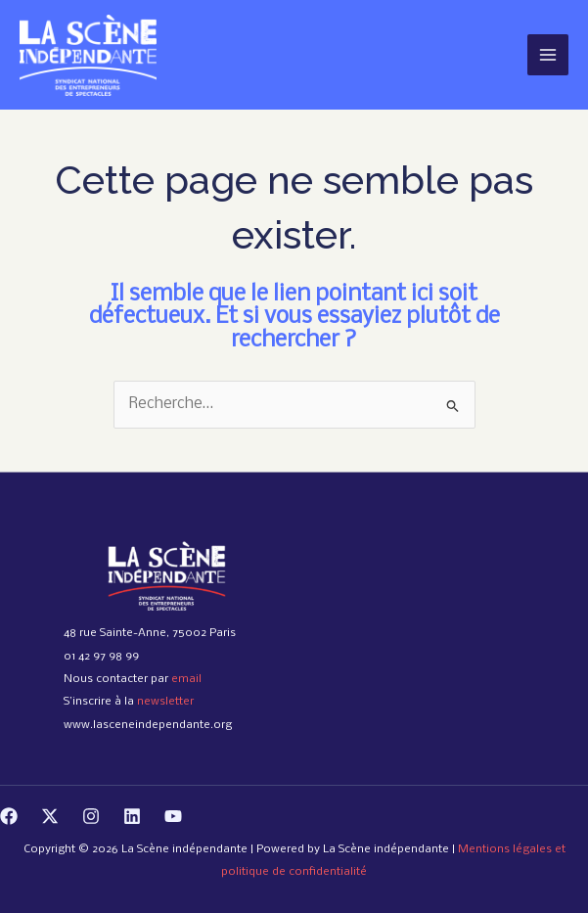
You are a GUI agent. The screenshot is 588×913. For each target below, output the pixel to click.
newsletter (165, 702)
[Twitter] (50, 816)
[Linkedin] (132, 816)
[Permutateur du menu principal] (548, 55)
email (186, 679)
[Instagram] (91, 816)
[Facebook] (9, 816)
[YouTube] (173, 816)
